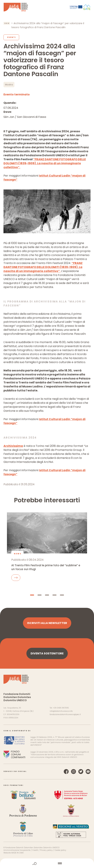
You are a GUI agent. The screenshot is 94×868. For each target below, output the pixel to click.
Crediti (35, 850)
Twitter (81, 772)
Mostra (9, 85)
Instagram (73, 772)
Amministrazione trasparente (17, 850)
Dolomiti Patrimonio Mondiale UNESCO (16, 7)
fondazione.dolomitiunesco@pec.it (65, 714)
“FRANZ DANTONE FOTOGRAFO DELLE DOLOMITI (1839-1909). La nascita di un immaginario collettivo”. (45, 163)
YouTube (88, 772)
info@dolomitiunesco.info (61, 711)
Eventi (12, 37)
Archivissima (13, 446)
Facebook (66, 772)
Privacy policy (46, 850)
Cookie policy (60, 850)
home (47, 863)
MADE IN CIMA (17, 853)
